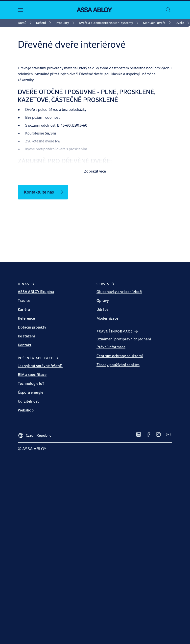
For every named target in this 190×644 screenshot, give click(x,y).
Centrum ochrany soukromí (120, 458)
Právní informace (111, 449)
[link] (25, 23)
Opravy (103, 402)
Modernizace (107, 420)
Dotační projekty (32, 429)
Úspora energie (31, 494)
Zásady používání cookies (118, 467)
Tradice (24, 402)
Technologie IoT (31, 485)
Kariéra (24, 411)
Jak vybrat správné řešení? (40, 468)
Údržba (103, 411)
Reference (26, 420)
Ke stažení (26, 438)
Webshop (26, 512)
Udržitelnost (28, 503)
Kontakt (25, 447)
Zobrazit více (95, 273)
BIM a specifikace (32, 477)
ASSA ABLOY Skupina (36, 394)
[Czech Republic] (35, 535)
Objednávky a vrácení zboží (119, 394)
